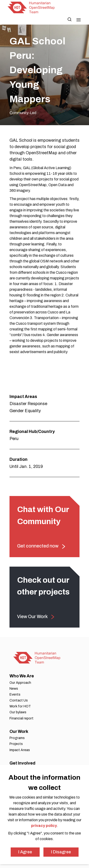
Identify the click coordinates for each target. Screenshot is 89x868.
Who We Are (22, 676)
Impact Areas (20, 750)
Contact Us (19, 700)
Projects (16, 744)
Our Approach (20, 683)
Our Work (19, 731)
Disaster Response (28, 404)
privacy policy (44, 826)
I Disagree (61, 852)
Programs (17, 738)
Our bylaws (18, 712)
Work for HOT (20, 706)
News (14, 689)
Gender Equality (25, 411)
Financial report (21, 718)
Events (15, 695)
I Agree (25, 852)
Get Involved (22, 763)
